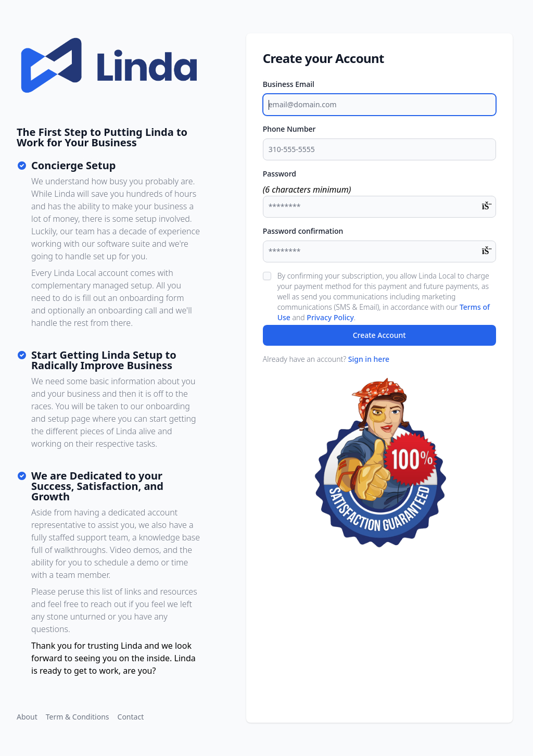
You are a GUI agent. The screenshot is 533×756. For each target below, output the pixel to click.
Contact (131, 717)
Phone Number (289, 129)
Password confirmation (303, 231)
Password (280, 174)
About (27, 717)
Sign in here (369, 359)
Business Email (289, 84)
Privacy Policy (330, 317)
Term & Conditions (78, 717)
